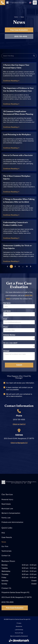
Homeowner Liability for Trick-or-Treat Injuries (18, 247)
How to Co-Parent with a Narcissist (18, 155)
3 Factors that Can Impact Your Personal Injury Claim (16, 67)
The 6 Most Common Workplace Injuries (17, 178)
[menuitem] (19, 499)
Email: (5, 319)
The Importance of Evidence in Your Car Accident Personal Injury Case (18, 90)
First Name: (7, 303)
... (23, 266)
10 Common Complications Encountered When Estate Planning (18, 113)
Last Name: (7, 311)
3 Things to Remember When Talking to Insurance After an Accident (19, 201)
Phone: (6, 327)
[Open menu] (35, 3)
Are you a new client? (10, 343)
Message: (6, 351)
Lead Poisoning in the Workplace (17, 135)
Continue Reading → (11, 81)
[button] (31, 3)
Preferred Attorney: (9, 335)
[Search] (19, 56)
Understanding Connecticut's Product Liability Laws (16, 224)
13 (27, 266)
